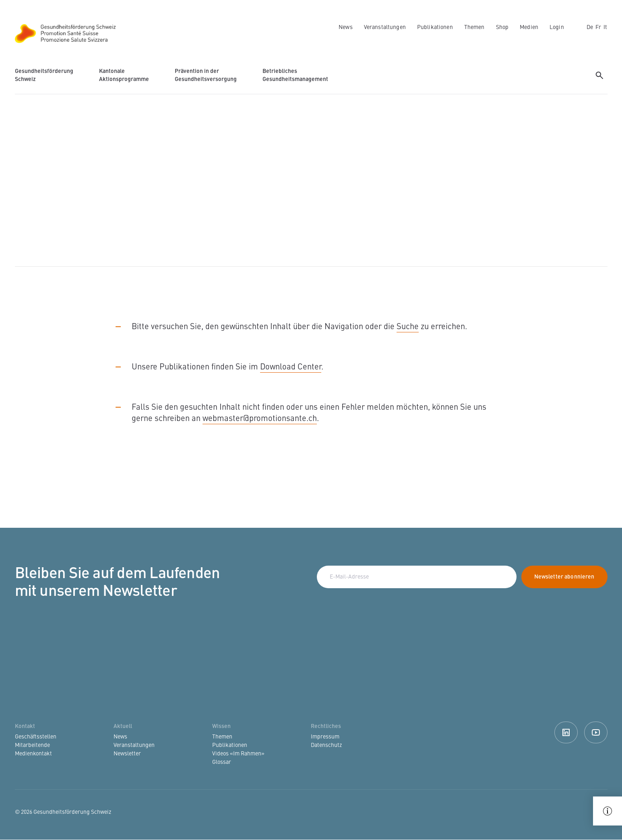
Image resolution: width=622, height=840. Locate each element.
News (346, 27)
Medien (529, 27)
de (590, 27)
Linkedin (566, 732)
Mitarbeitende (32, 745)
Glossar (222, 762)
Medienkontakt (33, 754)
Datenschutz (326, 745)
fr (598, 27)
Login (557, 27)
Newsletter (127, 754)
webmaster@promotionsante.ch (260, 419)
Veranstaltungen (385, 27)
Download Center (291, 367)
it (605, 27)
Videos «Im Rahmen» (238, 754)
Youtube (596, 732)
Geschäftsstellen (36, 737)
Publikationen (435, 27)
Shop (502, 27)
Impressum (325, 737)
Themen (474, 27)
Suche (408, 327)
